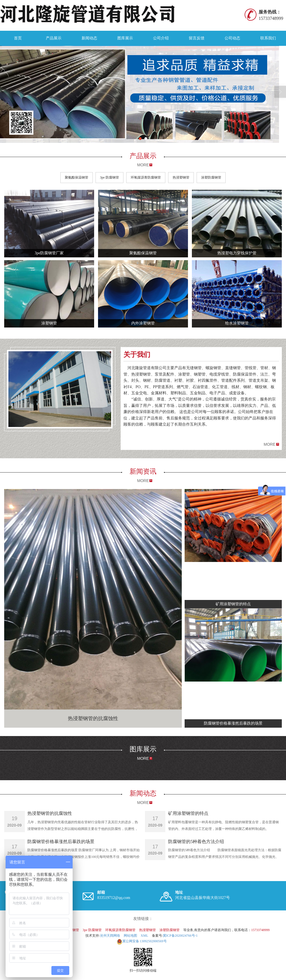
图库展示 (125, 38)
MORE (143, 165)
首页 (18, 38)
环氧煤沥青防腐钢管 (146, 177)
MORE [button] (270, 444)
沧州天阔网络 (110, 936)
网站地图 (130, 936)
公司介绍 (161, 38)
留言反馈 (197, 38)
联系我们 (268, 38)
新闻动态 (89, 38)
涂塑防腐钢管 (211, 177)
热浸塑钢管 (181, 177)
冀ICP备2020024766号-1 (180, 936)
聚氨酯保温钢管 (77, 177)
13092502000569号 (142, 941)
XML (145, 936)
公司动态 (232, 38)
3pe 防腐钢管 (109, 177)
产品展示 (54, 38)
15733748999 (260, 930)
